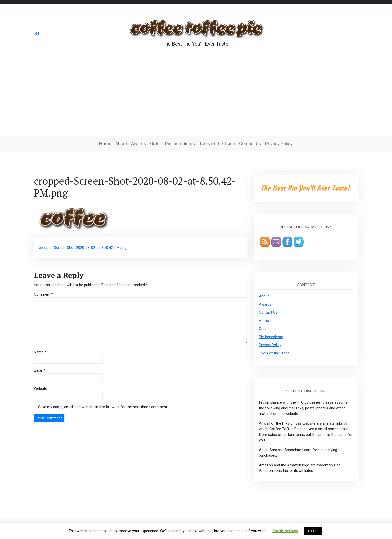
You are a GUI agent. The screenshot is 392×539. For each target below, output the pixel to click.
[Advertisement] (196, 99)
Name (40, 352)
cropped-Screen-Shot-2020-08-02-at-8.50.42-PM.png (83, 248)
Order (156, 144)
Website (41, 389)
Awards (139, 144)
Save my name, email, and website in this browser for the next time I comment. (103, 407)
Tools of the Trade (217, 144)
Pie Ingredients (180, 144)
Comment (44, 294)
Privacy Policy (279, 144)
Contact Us (250, 144)
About (121, 144)
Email (40, 370)
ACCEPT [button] (313, 531)
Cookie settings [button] (285, 531)
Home (105, 144)
